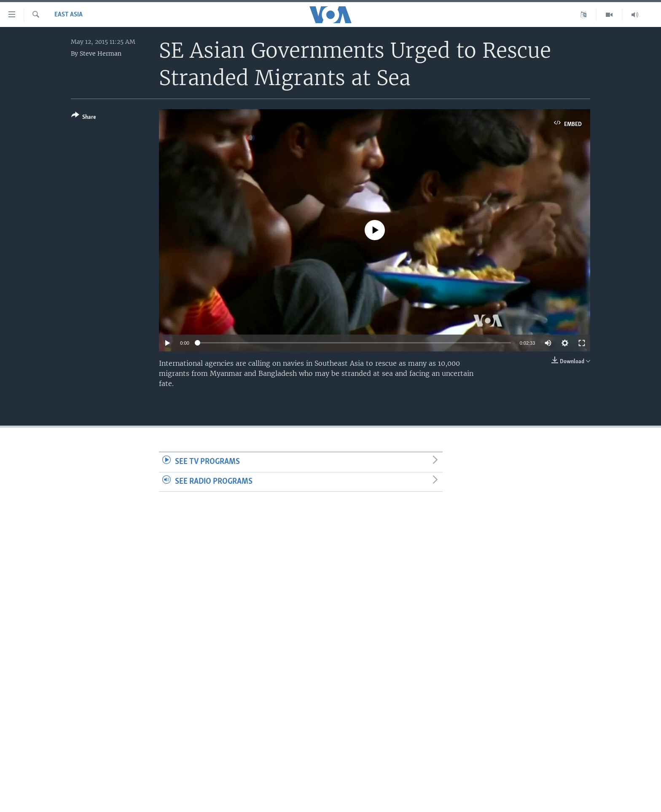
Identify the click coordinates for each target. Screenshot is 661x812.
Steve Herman (101, 54)
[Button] (84, 118)
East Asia (69, 15)
